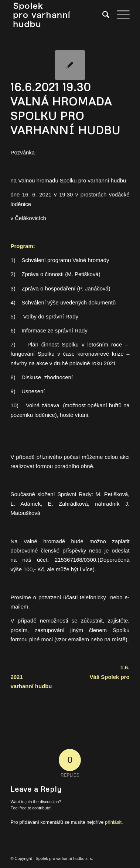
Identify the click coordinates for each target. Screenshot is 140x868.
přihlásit (113, 822)
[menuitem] (102, 15)
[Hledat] (102, 15)
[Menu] (119, 15)
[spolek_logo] (58, 15)
